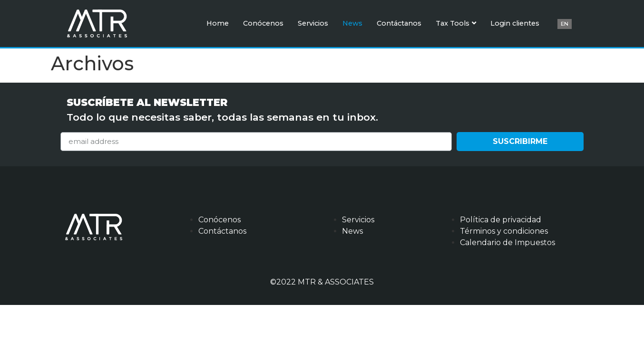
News (352, 23)
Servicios (313, 23)
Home (218, 23)
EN (565, 24)
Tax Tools (456, 23)
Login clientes (515, 23)
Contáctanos (399, 23)
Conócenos (263, 23)
